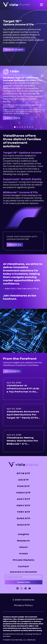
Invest (23, 554)
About (23, 547)
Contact (24, 566)
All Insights (12, 371)
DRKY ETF (23, 506)
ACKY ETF (23, 499)
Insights (23, 534)
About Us (15, 245)
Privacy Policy (23, 605)
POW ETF (23, 486)
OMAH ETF (23, 493)
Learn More (13, 118)
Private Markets (24, 560)
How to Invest (14, 50)
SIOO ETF (23, 525)
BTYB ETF (23, 473)
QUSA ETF (23, 518)
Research (23, 541)
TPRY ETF (23, 512)
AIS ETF (23, 480)
